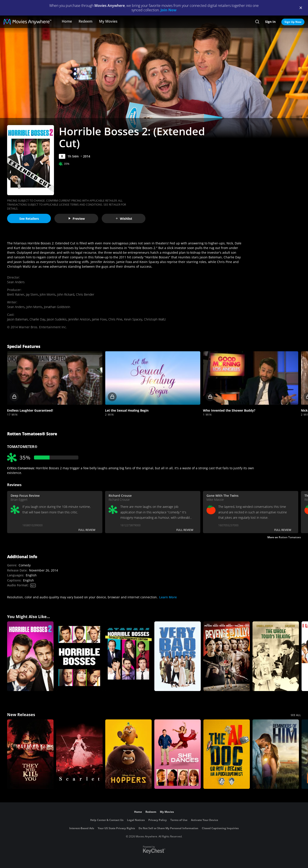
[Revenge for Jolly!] (227, 656)
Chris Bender (85, 294)
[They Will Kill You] (30, 754)
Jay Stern (32, 294)
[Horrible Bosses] (79, 656)
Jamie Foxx (99, 319)
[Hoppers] (128, 754)
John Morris (48, 294)
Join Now (169, 10)
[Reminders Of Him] (276, 754)
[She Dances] (178, 754)
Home (67, 21)
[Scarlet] (79, 754)
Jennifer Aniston (79, 319)
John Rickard (66, 294)
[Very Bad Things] (178, 656)
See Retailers (29, 219)
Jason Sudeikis (57, 319)
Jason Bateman (17, 319)
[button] (55, 378)
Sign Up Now (293, 22)
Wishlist (124, 219)
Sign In (270, 22)
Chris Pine (115, 319)
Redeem (85, 21)
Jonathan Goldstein (57, 307)
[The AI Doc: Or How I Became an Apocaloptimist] (227, 754)
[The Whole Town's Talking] (276, 656)
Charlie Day (37, 319)
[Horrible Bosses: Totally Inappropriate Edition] (128, 656)
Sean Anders (16, 282)
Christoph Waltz (155, 319)
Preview (76, 219)
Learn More (168, 597)
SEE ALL (296, 715)
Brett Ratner (16, 294)
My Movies (108, 21)
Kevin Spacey (133, 319)
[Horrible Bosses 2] (30, 656)
